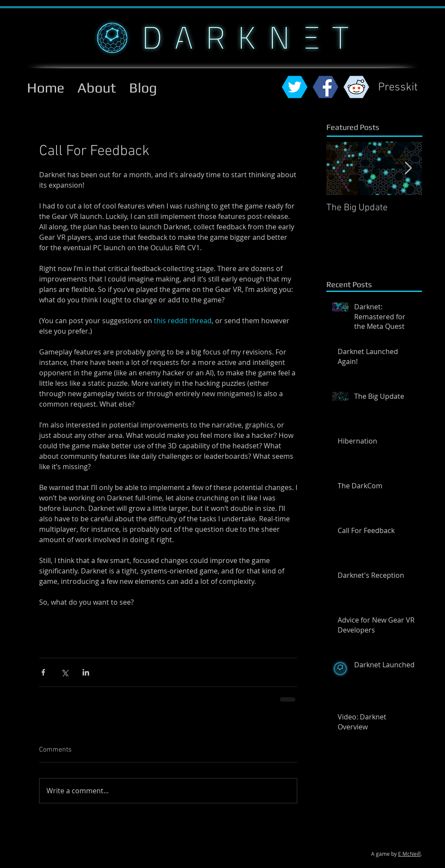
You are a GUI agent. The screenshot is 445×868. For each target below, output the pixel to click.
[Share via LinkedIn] (86, 672)
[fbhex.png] (325, 87)
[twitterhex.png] (295, 87)
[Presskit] (398, 88)
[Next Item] (408, 168)
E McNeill (409, 854)
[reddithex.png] (356, 87)
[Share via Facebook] (43, 672)
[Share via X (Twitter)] (65, 672)
